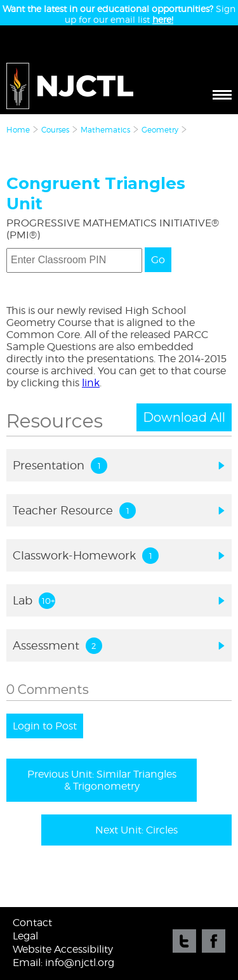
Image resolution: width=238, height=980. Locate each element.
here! (163, 19)
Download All (184, 417)
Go (158, 260)
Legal (25, 936)
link (91, 383)
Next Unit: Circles (136, 830)
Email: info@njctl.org (63, 963)
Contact (32, 923)
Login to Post (45, 726)
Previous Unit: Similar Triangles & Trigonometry (102, 780)
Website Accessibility (63, 949)
